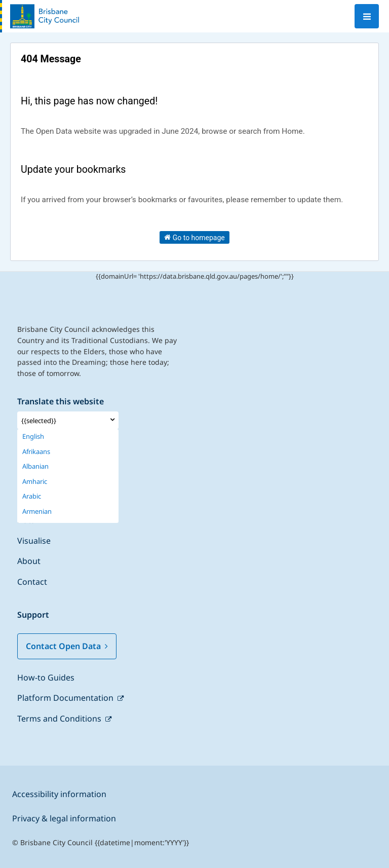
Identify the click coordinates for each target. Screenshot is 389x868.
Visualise (34, 541)
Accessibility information (59, 794)
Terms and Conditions (60, 719)
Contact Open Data (67, 646)
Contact (32, 582)
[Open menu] (367, 16)
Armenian (37, 512)
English (33, 437)
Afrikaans (36, 452)
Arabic (32, 496)
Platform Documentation (66, 698)
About (29, 561)
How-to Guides (46, 677)
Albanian (35, 466)
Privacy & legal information (64, 818)
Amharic (35, 482)
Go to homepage (194, 237)
